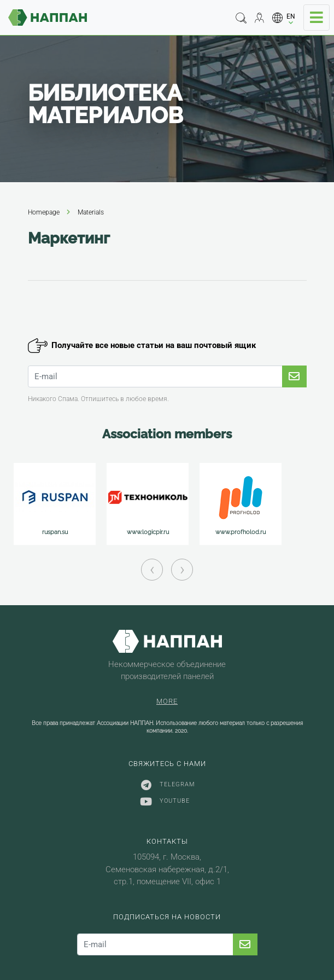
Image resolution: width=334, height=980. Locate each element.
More (167, 701)
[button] (284, 18)
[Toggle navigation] (317, 18)
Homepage (44, 212)
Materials (91, 212)
